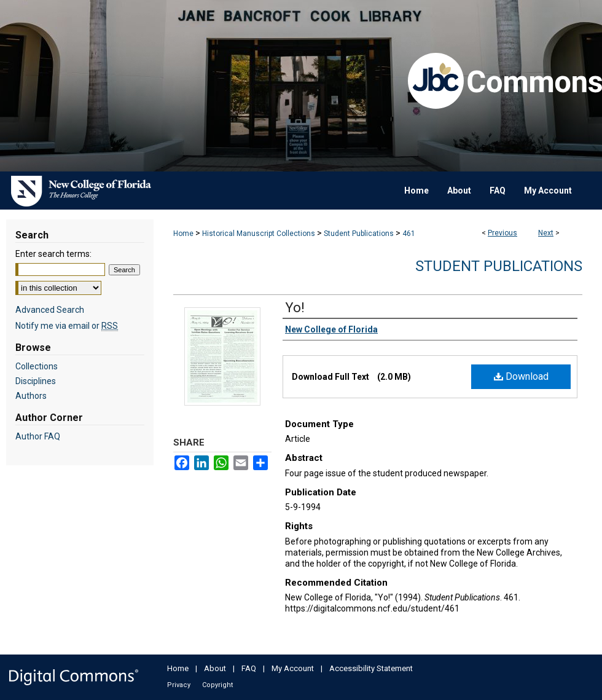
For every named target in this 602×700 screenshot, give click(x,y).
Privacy (179, 685)
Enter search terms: (53, 254)
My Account (293, 668)
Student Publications (359, 234)
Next (546, 233)
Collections (37, 366)
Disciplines (36, 381)
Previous (502, 233)
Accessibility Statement (371, 668)
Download (521, 376)
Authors (31, 396)
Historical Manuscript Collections (259, 234)
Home (183, 234)
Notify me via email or (67, 326)
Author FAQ (38, 436)
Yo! (295, 308)
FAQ (249, 668)
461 (409, 234)
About (215, 668)
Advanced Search (50, 310)
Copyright (217, 685)
